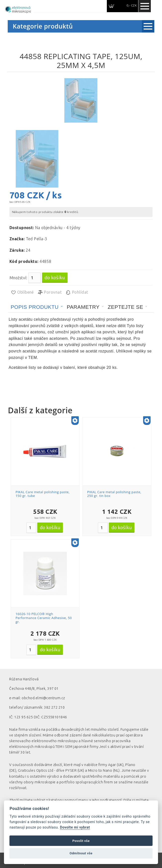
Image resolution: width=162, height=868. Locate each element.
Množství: (18, 278)
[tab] (37, 307)
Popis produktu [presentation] (35, 307)
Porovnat (50, 292)
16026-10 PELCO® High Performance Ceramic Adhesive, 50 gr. (44, 618)
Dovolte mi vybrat (75, 827)
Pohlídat (77, 292)
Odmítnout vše (81, 853)
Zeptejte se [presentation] (126, 307)
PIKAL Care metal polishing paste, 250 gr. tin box (114, 494)
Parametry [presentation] (83, 307)
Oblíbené (22, 292)
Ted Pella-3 (37, 239)
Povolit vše (81, 841)
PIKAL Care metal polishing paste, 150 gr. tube (42, 494)
